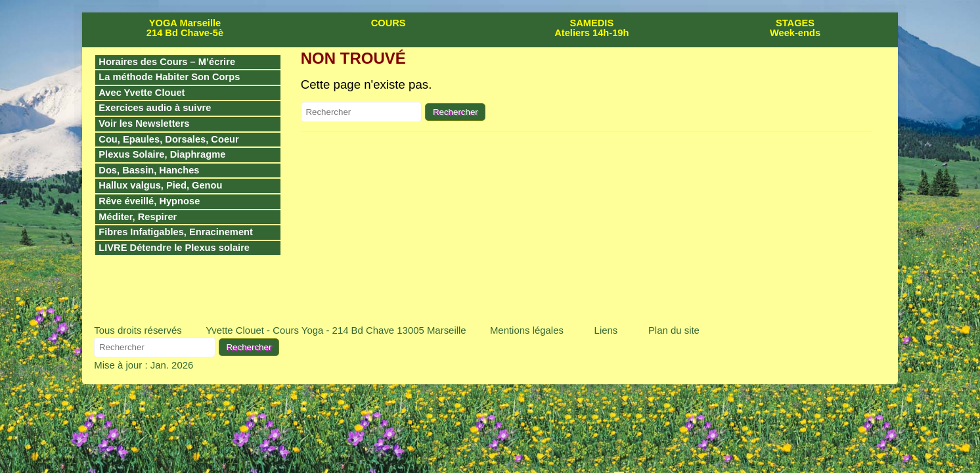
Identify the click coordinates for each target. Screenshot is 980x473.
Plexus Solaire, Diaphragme (162, 154)
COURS (389, 23)
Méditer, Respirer (138, 217)
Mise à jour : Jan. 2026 (144, 365)
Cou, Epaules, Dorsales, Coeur (168, 139)
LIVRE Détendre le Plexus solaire (174, 248)
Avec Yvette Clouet (142, 93)
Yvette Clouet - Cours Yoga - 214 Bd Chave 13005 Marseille (336, 330)
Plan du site (674, 330)
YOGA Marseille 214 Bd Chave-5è (185, 28)
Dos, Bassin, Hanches (149, 170)
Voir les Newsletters (144, 124)
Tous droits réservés (138, 330)
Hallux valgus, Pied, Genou (160, 185)
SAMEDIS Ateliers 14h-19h (591, 28)
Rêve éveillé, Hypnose (149, 201)
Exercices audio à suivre (155, 108)
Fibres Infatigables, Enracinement (176, 232)
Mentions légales (527, 330)
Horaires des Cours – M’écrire (167, 62)
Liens (606, 330)
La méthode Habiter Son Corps (169, 77)
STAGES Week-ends (795, 28)
